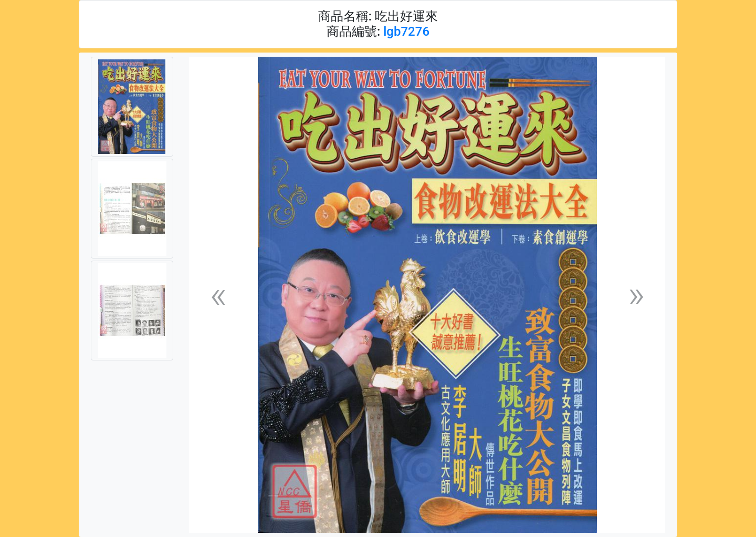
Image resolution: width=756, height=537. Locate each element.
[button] (218, 295)
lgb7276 (406, 32)
